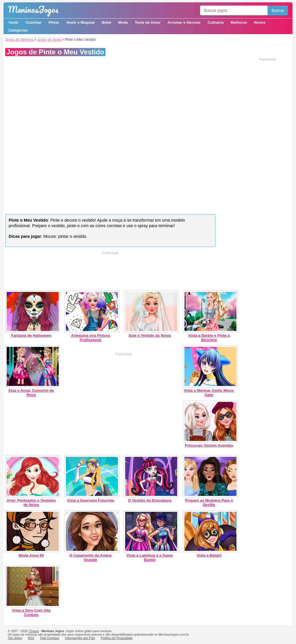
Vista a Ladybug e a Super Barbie (150, 557)
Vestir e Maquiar (81, 22)
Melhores (239, 22)
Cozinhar (34, 22)
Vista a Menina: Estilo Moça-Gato (209, 393)
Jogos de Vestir (49, 40)
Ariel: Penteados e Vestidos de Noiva (31, 503)
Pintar (54, 22)
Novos (260, 22)
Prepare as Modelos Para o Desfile (209, 503)
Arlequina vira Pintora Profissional (90, 338)
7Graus (34, 631)
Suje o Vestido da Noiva (150, 335)
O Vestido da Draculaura (150, 500)
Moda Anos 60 (31, 555)
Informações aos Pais (80, 638)
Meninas (33, 9)
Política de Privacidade (117, 638)
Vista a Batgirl (209, 555)
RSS (31, 638)
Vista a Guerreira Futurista (90, 500)
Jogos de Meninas (19, 40)
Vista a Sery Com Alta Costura (31, 612)
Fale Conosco (50, 638)
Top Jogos (15, 638)
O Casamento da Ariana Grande (90, 557)
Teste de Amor (148, 22)
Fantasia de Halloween (31, 335)
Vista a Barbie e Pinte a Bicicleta (209, 338)
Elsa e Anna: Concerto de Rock (31, 393)
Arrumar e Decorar (184, 22)
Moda (123, 22)
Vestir (13, 22)
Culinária (216, 22)
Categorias (18, 30)
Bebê (107, 22)
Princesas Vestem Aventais (209, 445)
